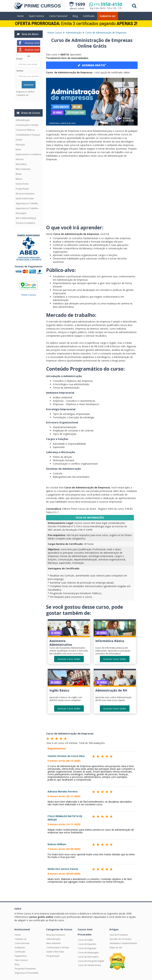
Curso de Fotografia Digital (91, 961)
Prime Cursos (29, 295)
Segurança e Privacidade (26, 973)
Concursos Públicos (25, 130)
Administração (23, 120)
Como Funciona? (58, 16)
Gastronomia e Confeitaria (29, 154)
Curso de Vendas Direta (89, 965)
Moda (19, 174)
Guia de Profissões (119, 935)
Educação (20, 145)
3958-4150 (108, 4)
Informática (21, 164)
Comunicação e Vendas (27, 125)
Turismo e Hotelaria (25, 223)
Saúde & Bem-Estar (25, 198)
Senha (20, 71)
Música (19, 179)
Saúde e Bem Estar (55, 952)
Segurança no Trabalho (27, 203)
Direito (19, 140)
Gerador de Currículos (121, 939)
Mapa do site (116, 947)
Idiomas (20, 159)
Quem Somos (36, 16)
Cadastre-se (21, 939)
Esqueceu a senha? (25, 92)
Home (20, 16)
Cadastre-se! (108, 16)
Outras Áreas (22, 184)
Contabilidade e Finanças (28, 135)
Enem (18, 149)
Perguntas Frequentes (25, 969)
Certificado (89, 16)
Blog (75, 16)
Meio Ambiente (23, 169)
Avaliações (20, 947)
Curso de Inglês (85, 940)
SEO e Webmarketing (26, 218)
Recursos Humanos (25, 194)
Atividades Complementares (123, 943)
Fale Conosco (21, 960)
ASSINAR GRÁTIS (92, 65)
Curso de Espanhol (87, 944)
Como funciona (22, 943)
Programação (22, 189)
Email (19, 59)
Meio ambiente (54, 943)
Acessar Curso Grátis (69, 659)
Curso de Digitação (87, 948)
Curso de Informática (88, 957)
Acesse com (32, 43)
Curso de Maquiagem (88, 953)
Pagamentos (21, 956)
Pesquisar (134, 6)
